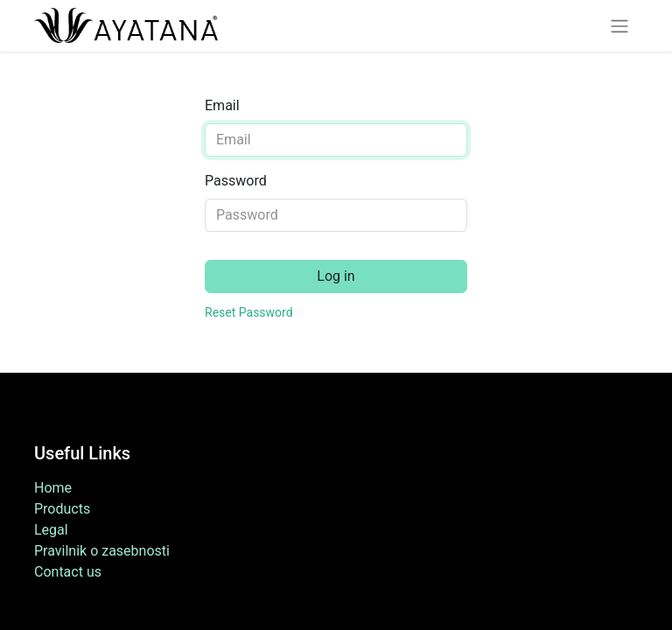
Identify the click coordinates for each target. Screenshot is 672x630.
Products (62, 509)
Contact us (68, 572)
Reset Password (249, 312)
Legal (51, 530)
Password (236, 181)
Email (222, 105)
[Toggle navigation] (619, 26)
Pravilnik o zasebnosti (102, 551)
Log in (336, 276)
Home (53, 488)
